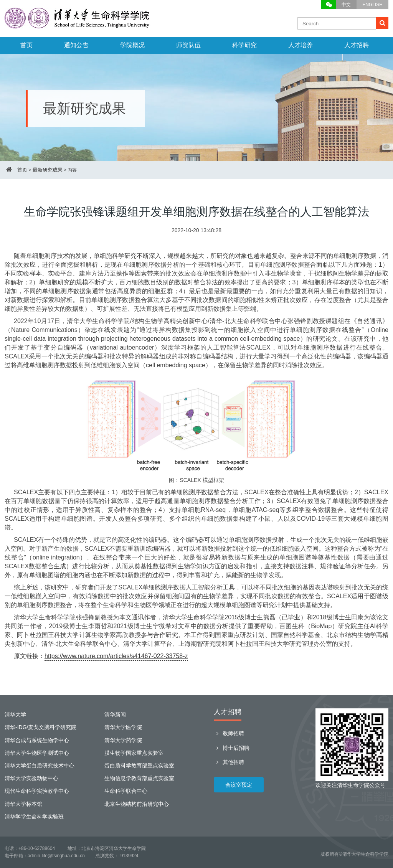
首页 (26, 45)
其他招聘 (229, 762)
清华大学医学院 (123, 727)
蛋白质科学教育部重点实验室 (139, 766)
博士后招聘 (232, 748)
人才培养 (301, 45)
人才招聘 (357, 45)
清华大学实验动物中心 (31, 778)
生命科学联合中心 (126, 791)
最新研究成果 (48, 170)
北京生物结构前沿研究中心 (137, 804)
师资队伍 (188, 45)
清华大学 (15, 715)
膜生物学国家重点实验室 (134, 753)
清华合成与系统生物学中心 (37, 740)
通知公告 (76, 45)
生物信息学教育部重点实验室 (139, 778)
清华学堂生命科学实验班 (34, 817)
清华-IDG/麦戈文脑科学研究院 (40, 727)
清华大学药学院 (123, 740)
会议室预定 (239, 785)
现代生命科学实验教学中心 (37, 791)
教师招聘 (229, 733)
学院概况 (132, 45)
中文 (346, 5)
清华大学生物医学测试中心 (37, 753)
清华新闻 (115, 715)
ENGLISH (372, 5)
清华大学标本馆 (23, 804)
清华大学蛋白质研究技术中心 (40, 766)
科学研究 (244, 45)
